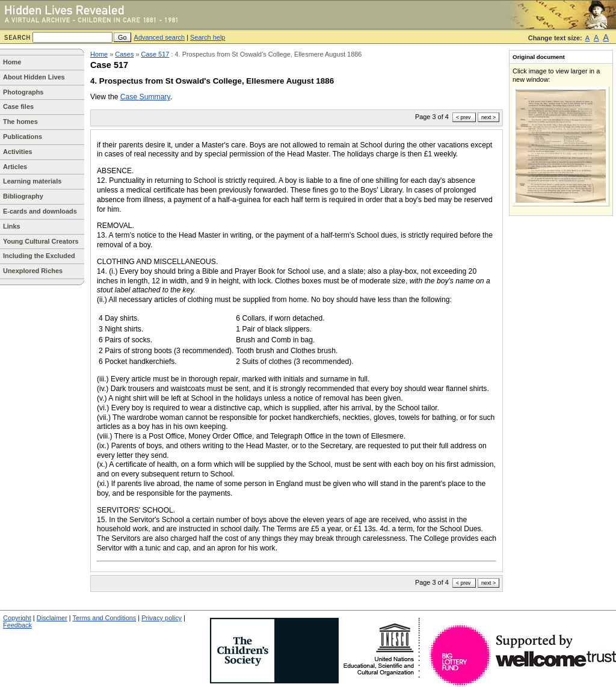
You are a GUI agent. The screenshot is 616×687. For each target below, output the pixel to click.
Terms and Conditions (105, 618)
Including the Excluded (39, 256)
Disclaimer (52, 618)
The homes (20, 122)
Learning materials (32, 181)
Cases (124, 54)
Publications (23, 137)
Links (12, 226)
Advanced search (160, 37)
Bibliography (23, 196)
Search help (208, 37)
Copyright (17, 618)
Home (12, 62)
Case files (18, 106)
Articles (15, 167)
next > (488, 117)
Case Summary (145, 97)
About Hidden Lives (34, 77)
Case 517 (156, 54)
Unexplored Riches (33, 271)
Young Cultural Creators (41, 241)
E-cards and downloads (40, 211)
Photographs (23, 92)
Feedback (17, 625)
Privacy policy (162, 618)
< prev (464, 117)
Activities (18, 152)
